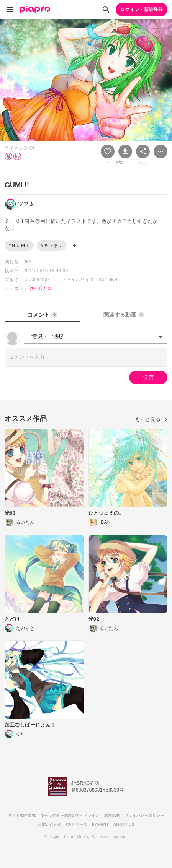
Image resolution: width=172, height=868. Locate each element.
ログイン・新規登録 (142, 10)
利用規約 (112, 815)
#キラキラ (51, 245)
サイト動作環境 (22, 815)
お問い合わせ (49, 825)
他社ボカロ (40, 288)
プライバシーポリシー (144, 815)
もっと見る (151, 419)
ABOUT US (124, 825)
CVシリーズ (77, 825)
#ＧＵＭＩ (19, 245)
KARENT (100, 825)
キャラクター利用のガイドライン (70, 815)
